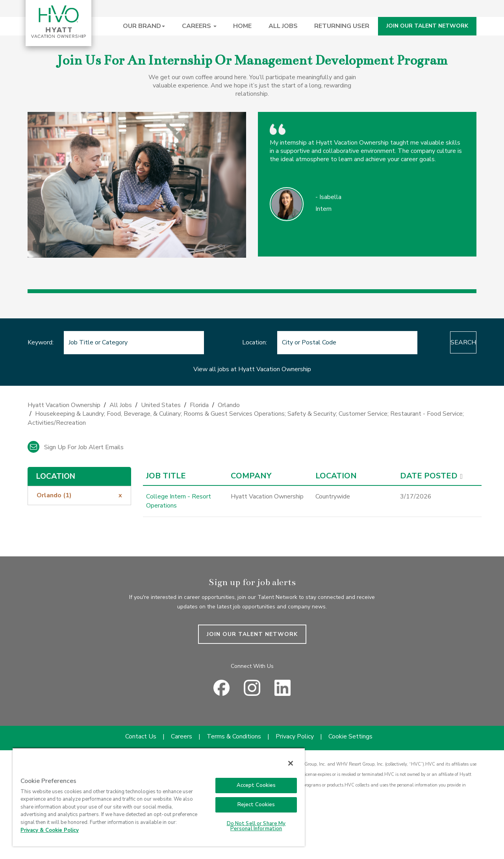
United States (161, 405)
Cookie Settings (350, 736)
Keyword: (41, 342)
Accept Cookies (256, 785)
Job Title (166, 476)
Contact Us (141, 736)
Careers (182, 736)
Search (444, 342)
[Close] (291, 763)
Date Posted (429, 476)
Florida (199, 405)
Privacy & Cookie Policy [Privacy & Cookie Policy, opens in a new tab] (50, 830)
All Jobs (121, 405)
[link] (252, 416)
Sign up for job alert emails (76, 447)
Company (251, 476)
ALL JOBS (283, 26)
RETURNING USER (342, 26)
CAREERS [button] (199, 26)
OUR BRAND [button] (144, 26)
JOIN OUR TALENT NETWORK (427, 26)
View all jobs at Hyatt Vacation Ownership (252, 369)
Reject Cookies (256, 805)
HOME (242, 26)
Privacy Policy (295, 736)
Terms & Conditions (234, 736)
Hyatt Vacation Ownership (64, 405)
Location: (235, 342)
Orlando (229, 405)
